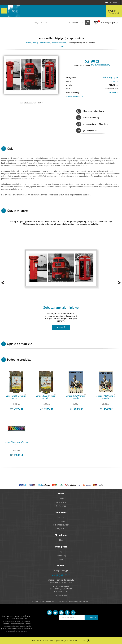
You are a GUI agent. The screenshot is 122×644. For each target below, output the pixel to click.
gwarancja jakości (87, 131)
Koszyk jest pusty (105, 23)
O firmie (61, 499)
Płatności (61, 521)
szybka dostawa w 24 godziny (92, 124)
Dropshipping (61, 556)
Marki (61, 559)
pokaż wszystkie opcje (75, 96)
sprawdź (61, 327)
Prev (3, 283)
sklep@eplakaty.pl (61, 571)
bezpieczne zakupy (88, 118)
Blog (61, 540)
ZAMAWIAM (91, 618)
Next (119, 283)
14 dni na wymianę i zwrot (91, 111)
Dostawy (61, 518)
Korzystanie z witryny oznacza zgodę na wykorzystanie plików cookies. (59, 641)
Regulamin (61, 529)
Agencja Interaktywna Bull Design (79, 602)
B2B (61, 552)
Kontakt (61, 566)
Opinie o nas (61, 506)
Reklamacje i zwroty (61, 525)
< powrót (61, 47)
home (29, 43)
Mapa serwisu (61, 503)
